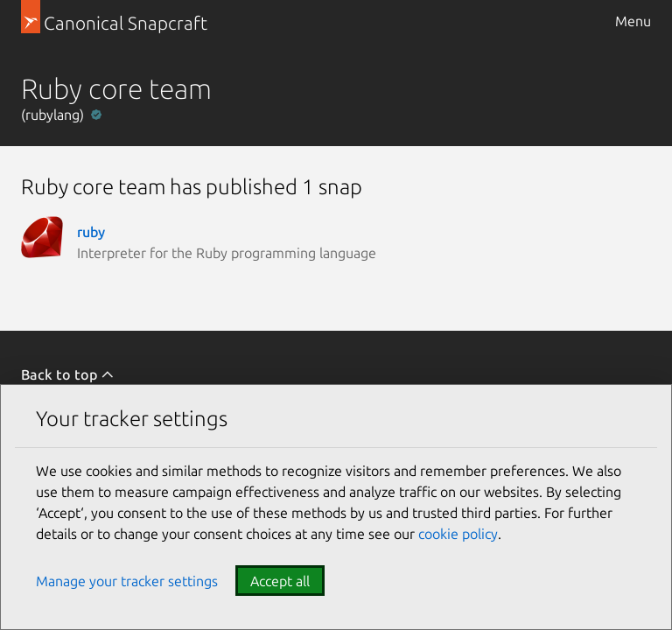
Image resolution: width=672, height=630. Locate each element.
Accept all (280, 581)
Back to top (68, 374)
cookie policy (458, 534)
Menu (633, 21)
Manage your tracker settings (127, 581)
